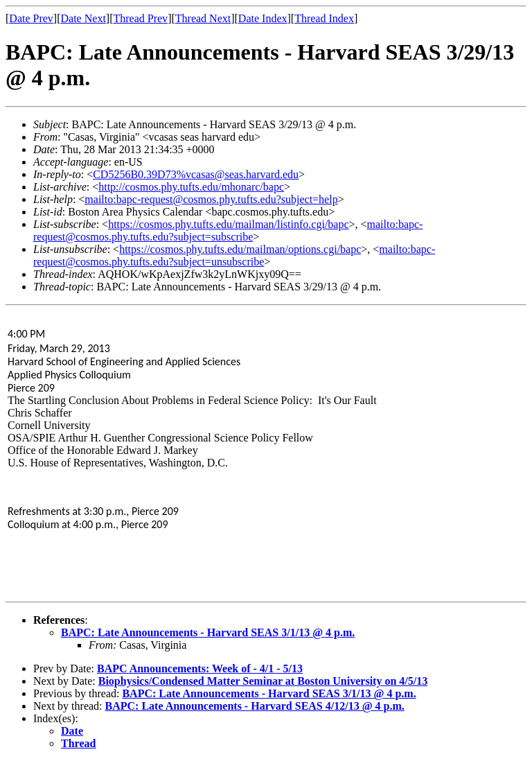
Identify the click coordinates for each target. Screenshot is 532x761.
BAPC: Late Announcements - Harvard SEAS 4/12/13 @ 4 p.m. (255, 706)
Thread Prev (140, 18)
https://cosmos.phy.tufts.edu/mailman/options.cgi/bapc (240, 249)
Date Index (263, 18)
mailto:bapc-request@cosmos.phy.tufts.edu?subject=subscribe (228, 230)
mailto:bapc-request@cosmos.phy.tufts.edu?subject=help (211, 199)
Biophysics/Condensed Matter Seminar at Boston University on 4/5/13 (263, 681)
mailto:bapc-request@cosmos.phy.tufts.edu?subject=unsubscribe (234, 255)
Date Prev (31, 18)
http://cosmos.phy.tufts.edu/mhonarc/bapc (191, 187)
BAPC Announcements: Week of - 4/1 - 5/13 (200, 668)
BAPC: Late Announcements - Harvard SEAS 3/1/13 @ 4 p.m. (208, 632)
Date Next (83, 18)
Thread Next (203, 18)
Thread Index (324, 18)
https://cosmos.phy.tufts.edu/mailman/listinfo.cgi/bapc (228, 224)
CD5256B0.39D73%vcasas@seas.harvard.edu (196, 174)
